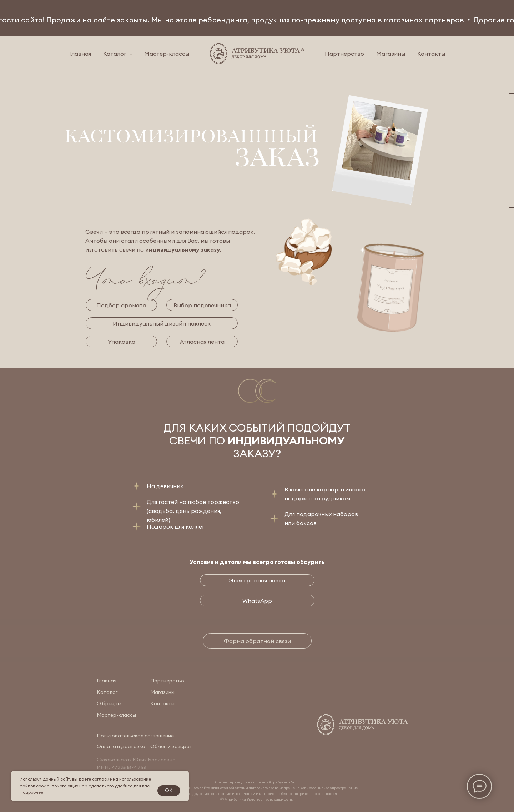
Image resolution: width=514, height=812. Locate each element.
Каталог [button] (115, 54)
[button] (257, 641)
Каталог (107, 692)
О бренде (109, 703)
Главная (80, 54)
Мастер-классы (167, 54)
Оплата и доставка (121, 746)
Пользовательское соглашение (135, 736)
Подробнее (31, 792)
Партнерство (344, 54)
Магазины (391, 54)
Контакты (431, 54)
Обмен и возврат (171, 746)
